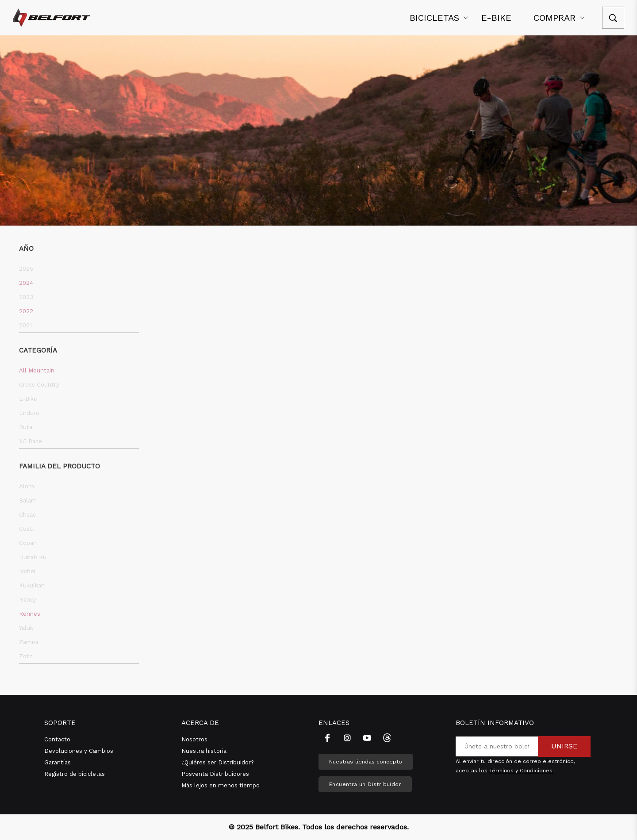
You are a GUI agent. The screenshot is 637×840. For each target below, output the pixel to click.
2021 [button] (25, 325)
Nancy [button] (28, 600)
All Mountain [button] (37, 370)
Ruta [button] (26, 427)
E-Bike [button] (28, 399)
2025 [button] (26, 269)
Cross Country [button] (39, 385)
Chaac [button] (27, 515)
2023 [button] (26, 297)
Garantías (58, 762)
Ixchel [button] (27, 571)
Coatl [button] (27, 529)
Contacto (57, 739)
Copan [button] (28, 543)
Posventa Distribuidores (215, 774)
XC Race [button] (31, 441)
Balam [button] (28, 501)
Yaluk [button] (26, 628)
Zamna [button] (29, 642)
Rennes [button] (30, 614)
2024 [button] (26, 283)
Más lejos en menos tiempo (221, 785)
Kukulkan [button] (32, 585)
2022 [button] (26, 311)
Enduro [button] (29, 413)
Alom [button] (27, 486)
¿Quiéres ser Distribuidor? (218, 762)
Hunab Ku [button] (33, 557)
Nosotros (194, 739)
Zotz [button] (26, 656)
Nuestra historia (204, 751)
